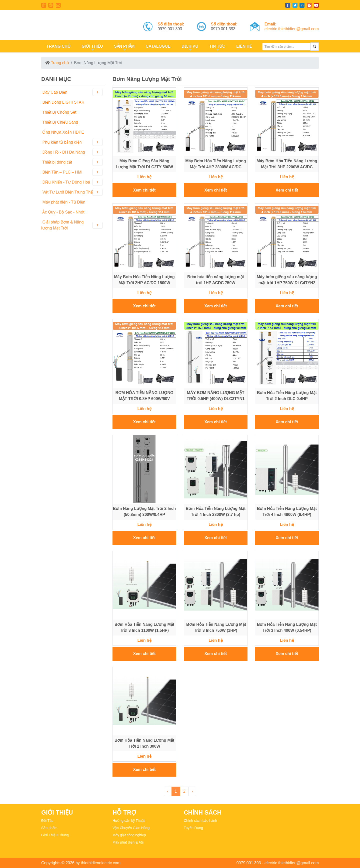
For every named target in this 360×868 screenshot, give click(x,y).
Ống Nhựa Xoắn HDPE (63, 132)
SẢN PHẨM (124, 48)
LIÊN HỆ (243, 46)
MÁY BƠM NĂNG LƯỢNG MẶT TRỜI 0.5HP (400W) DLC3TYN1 (216, 396)
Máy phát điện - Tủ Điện (63, 202)
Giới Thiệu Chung (55, 835)
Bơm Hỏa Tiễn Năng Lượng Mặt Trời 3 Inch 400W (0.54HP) (287, 627)
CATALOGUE (157, 46)
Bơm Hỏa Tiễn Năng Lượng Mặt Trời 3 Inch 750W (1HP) (216, 627)
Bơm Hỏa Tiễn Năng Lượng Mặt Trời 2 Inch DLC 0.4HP (287, 396)
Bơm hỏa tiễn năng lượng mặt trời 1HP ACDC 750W (216, 280)
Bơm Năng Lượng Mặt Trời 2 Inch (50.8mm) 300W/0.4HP (144, 512)
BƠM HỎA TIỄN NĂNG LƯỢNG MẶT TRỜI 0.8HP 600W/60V (144, 396)
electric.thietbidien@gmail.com (292, 29)
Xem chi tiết (144, 190)
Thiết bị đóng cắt (72, 162)
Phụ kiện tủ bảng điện (72, 142)
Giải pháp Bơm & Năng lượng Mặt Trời (72, 225)
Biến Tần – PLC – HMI (72, 172)
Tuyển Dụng (193, 828)
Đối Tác (47, 821)
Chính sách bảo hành (200, 821)
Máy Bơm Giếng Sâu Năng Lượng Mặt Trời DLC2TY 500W (144, 164)
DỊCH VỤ (189, 48)
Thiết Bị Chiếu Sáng (60, 122)
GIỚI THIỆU (92, 48)
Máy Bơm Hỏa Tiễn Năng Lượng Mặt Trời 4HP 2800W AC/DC (216, 164)
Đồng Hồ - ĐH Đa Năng (72, 152)
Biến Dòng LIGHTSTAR (63, 102)
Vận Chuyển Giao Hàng (131, 828)
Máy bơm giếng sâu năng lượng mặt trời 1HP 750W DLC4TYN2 (287, 280)
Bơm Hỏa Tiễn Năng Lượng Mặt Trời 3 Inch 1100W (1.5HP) (144, 627)
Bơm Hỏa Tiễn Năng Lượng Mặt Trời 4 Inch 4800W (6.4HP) (287, 512)
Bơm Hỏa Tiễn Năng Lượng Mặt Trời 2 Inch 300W (144, 743)
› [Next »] (192, 791)
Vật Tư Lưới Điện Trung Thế (72, 192)
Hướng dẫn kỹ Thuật (129, 821)
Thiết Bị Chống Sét (59, 112)
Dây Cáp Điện (72, 92)
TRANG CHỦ (58, 46)
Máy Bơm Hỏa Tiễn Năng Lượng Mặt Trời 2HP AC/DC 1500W (144, 280)
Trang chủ (60, 63)
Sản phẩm (49, 828)
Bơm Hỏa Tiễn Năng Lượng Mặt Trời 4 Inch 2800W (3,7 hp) (216, 512)
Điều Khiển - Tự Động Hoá (72, 182)
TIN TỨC (217, 48)
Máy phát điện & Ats (128, 842)
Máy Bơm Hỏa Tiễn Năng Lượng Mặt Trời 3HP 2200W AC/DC (287, 164)
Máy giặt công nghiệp (129, 835)
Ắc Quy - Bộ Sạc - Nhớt (63, 212)
